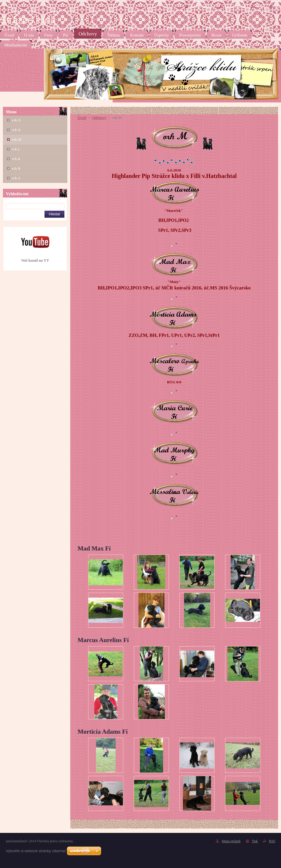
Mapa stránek (235, 7)
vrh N (16, 130)
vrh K (16, 159)
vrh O (16, 120)
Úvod (82, 117)
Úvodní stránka (202, 7)
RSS (260, 7)
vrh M (17, 139)
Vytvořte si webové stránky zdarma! (36, 851)
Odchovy (99, 117)
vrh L (16, 149)
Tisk (278, 7)
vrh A (16, 178)
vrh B (16, 168)
